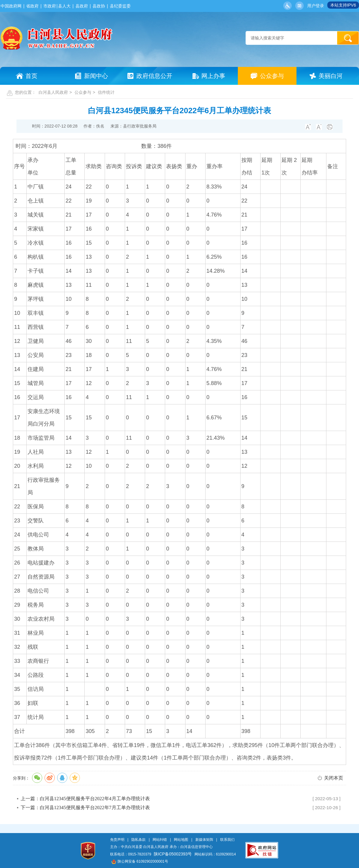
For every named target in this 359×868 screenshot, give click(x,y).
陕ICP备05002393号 (173, 854)
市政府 (50, 6)
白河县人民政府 (53, 92)
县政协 (99, 6)
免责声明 (117, 840)
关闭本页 (334, 778)
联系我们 (227, 840)
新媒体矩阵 (204, 840)
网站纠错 (160, 840)
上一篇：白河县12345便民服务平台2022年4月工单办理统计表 (85, 799)
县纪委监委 (120, 6)
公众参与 (83, 92)
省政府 (32, 6)
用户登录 (316, 6)
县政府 (82, 6)
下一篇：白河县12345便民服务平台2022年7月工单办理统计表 (85, 808)
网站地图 (181, 840)
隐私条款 (139, 840)
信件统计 (106, 92)
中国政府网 (11, 6)
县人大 (64, 6)
